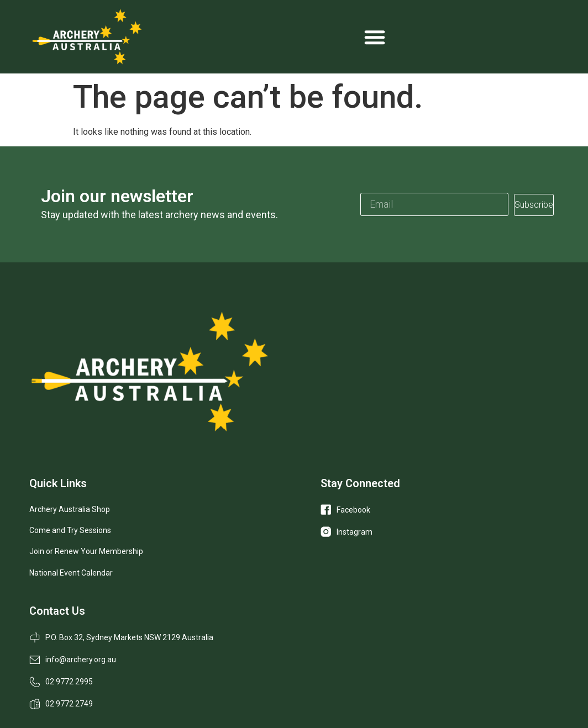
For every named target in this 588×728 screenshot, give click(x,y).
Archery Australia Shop (70, 509)
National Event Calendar (71, 573)
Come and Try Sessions (70, 530)
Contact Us (57, 611)
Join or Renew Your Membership (86, 551)
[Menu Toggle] (375, 37)
